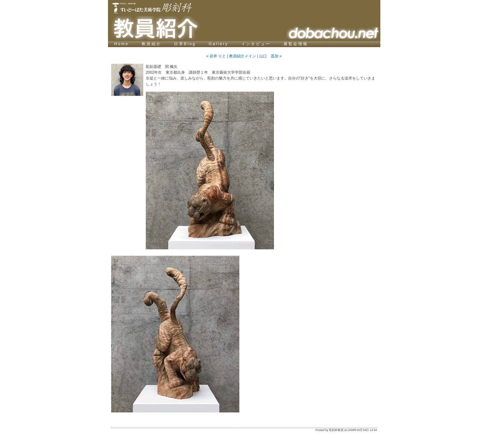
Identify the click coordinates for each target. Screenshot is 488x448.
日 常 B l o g (185, 44)
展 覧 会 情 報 (295, 44)
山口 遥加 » (270, 56)
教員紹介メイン (243, 56)
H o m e (121, 44)
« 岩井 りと (216, 56)
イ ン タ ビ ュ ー (256, 44)
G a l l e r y (218, 44)
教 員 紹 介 (151, 44)
